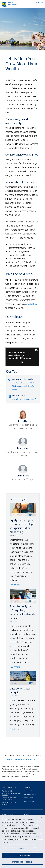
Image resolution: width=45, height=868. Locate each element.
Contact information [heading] (10, 787)
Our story (27, 791)
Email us (5, 804)
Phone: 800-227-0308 (9, 802)
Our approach (29, 798)
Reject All (22, 849)
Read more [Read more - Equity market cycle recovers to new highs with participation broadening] (15, 585)
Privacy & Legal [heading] (7, 815)
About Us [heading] (28, 787)
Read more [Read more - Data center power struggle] (15, 729)
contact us (31, 304)
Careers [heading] (27, 815)
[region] (22, 842)
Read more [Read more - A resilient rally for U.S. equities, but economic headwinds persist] (15, 667)
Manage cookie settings (22, 862)
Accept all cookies (23, 855)
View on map (6, 799)
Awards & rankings (31, 801)
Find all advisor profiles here (24, 399)
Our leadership (29, 794)
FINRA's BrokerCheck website (21, 760)
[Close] (41, 818)
